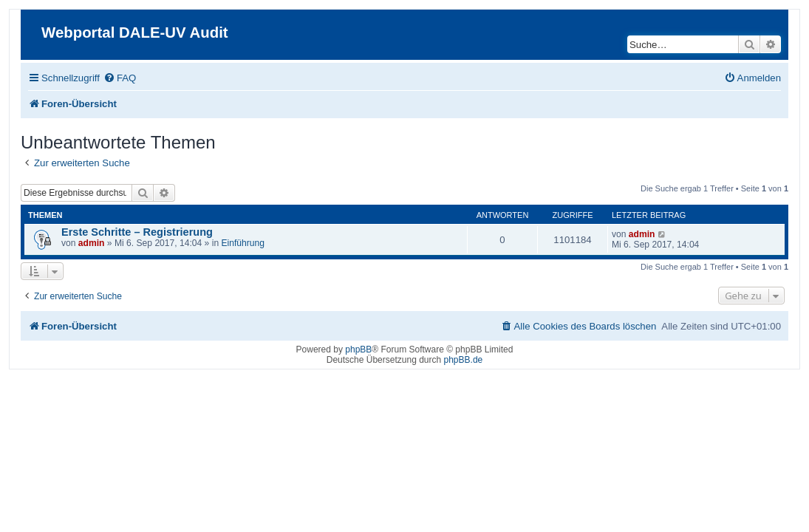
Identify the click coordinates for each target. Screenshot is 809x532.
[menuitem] (120, 78)
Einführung (243, 243)
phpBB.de (464, 360)
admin (92, 243)
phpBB (358, 349)
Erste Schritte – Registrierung (137, 232)
